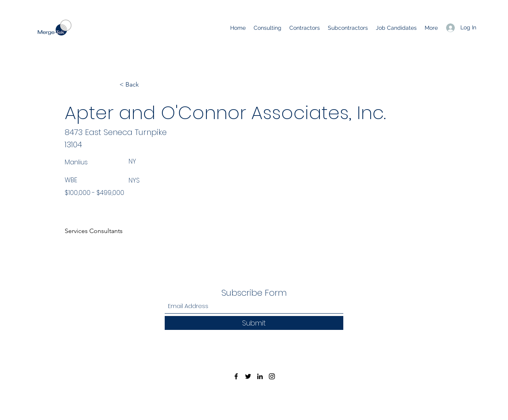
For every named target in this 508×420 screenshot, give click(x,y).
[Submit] (254, 323)
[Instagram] (272, 376)
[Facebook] (236, 376)
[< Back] (146, 85)
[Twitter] (248, 376)
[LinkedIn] (260, 376)
